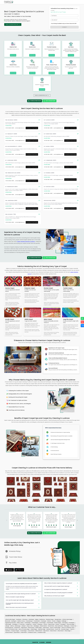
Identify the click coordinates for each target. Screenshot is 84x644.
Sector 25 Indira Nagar (24, 629)
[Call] (82, 322)
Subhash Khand (50, 629)
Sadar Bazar (46, 628)
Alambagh (32, 619)
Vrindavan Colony (32, 632)
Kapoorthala (52, 624)
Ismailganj (15, 624)
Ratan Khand (31, 628)
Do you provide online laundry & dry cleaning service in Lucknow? (23, 604)
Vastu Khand (31, 631)
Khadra (58, 624)
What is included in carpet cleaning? (23, 597)
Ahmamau (25, 619)
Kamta (46, 624)
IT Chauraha (22, 624)
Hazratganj (65, 623)
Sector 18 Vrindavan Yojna (12, 629)
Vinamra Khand (9, 632)
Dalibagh (64, 621)
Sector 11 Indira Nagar (56, 628)
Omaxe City (73, 626)
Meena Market (44, 626)
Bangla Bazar (58, 619)
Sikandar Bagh (42, 629)
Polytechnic (17, 628)
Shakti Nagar (34, 629)
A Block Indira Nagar (10, 619)
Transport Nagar (15, 631)
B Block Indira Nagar (68, 619)
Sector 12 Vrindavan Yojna (68, 628)
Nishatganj (67, 626)
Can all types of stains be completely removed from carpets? (23, 584)
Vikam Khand (53, 631)
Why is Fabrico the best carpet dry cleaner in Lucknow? (61, 583)
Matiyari (24, 626)
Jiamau (35, 624)
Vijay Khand (46, 631)
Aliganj (37, 619)
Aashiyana (19, 619)
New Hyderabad (59, 626)
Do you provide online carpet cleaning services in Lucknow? (23, 594)
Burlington (14, 621)
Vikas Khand (61, 631)
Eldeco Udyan (20, 623)
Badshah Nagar (50, 619)
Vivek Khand (24, 632)
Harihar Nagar (58, 623)
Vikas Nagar (68, 631)
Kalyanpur (40, 624)
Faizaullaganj (35, 623)
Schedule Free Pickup (35, 101)
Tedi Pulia (8, 631)
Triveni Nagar (24, 631)
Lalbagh (7, 626)
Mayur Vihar (30, 626)
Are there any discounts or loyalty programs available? (61, 593)
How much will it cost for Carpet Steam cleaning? (61, 586)
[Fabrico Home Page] (9, 2)
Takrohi (72, 629)
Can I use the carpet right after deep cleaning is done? (23, 600)
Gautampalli (50, 623)
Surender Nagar (65, 629)
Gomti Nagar (43, 623)
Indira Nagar (8, 624)
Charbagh (44, 621)
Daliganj (59, 621)
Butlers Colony (21, 621)
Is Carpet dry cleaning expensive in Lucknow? (61, 589)
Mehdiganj (37, 626)
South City (58, 629)
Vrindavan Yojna (42, 632)
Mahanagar (18, 626)
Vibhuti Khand (39, 631)
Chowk (54, 621)
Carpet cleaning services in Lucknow (26, 241)
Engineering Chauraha (11, 623)
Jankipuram (29, 624)
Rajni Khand (24, 628)
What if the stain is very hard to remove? (23, 607)
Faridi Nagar (28, 623)
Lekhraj (12, 626)
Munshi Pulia (51, 626)
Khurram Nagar (71, 624)
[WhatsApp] (82, 318)
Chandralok (37, 621)
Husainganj (72, 623)
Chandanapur (30, 621)
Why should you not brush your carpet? (61, 596)
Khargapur (63, 624)
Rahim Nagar (39, 628)
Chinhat (49, 621)
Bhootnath (8, 621)
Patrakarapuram (9, 628)
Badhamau (42, 619)
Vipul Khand (17, 632)
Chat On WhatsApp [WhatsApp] (49, 101)
